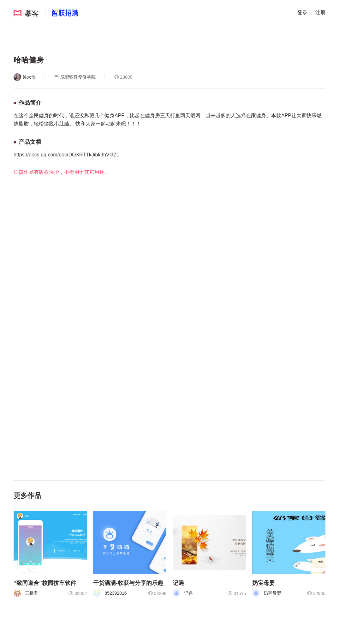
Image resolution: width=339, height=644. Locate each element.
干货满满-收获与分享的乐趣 (128, 583)
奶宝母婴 (264, 583)
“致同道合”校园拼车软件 (45, 583)
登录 (302, 12)
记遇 (178, 583)
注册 (320, 12)
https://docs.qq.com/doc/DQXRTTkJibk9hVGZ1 (66, 155)
